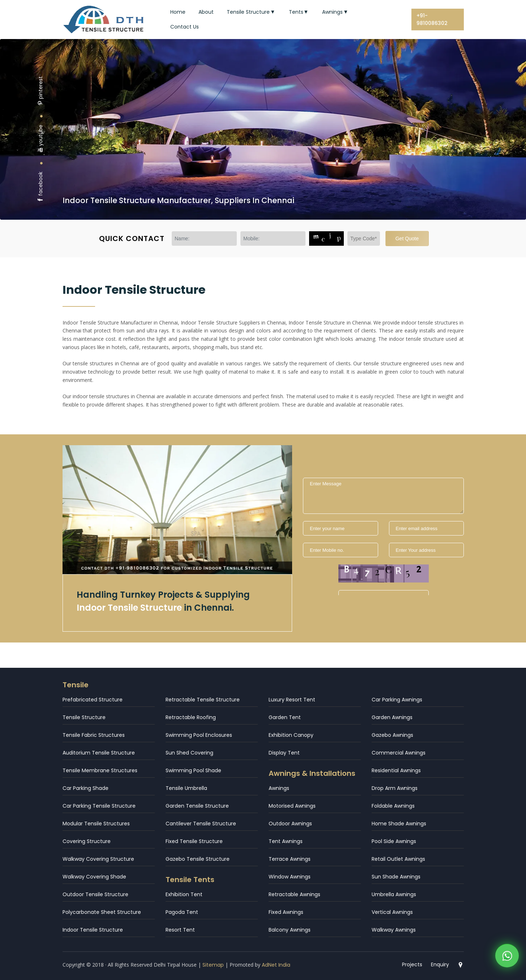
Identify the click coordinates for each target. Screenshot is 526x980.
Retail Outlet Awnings (398, 859)
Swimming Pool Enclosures (199, 735)
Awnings (335, 12)
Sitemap (213, 965)
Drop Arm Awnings (395, 788)
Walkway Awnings (394, 930)
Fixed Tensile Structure (194, 841)
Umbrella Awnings (394, 894)
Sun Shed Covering (189, 753)
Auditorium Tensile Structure (99, 753)
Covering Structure (87, 841)
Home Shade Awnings (399, 824)
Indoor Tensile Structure (93, 930)
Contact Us (185, 27)
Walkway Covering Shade (94, 877)
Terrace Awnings (290, 859)
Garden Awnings (392, 717)
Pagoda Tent (182, 912)
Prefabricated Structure (93, 700)
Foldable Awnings (393, 806)
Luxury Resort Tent (292, 700)
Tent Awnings (286, 841)
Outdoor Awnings (290, 824)
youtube (40, 139)
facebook (40, 187)
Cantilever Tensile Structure (201, 824)
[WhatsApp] (507, 957)
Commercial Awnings (399, 753)
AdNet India (276, 965)
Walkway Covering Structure (98, 859)
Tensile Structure (251, 12)
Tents (299, 12)
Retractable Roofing (191, 717)
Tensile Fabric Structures (94, 735)
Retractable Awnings (294, 894)
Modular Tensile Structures (96, 824)
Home (178, 12)
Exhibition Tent (184, 894)
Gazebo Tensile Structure (198, 859)
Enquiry (440, 964)
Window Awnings (290, 877)
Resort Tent (180, 930)
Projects (412, 964)
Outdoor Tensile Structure (95, 894)
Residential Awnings (396, 770)
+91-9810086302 (432, 19)
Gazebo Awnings (392, 735)
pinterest (40, 91)
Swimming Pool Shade (193, 770)
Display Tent (284, 753)
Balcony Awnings (290, 930)
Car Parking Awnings (397, 700)
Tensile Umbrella (186, 788)
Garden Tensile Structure (197, 806)
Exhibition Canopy (291, 735)
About (206, 12)
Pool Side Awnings (394, 841)
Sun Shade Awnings (396, 877)
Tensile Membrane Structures (100, 770)
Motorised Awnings (292, 806)
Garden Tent (285, 717)
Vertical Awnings (392, 912)
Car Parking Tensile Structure (99, 806)
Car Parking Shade (85, 788)
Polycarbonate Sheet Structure (102, 912)
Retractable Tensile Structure (203, 700)
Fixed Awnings (286, 912)
